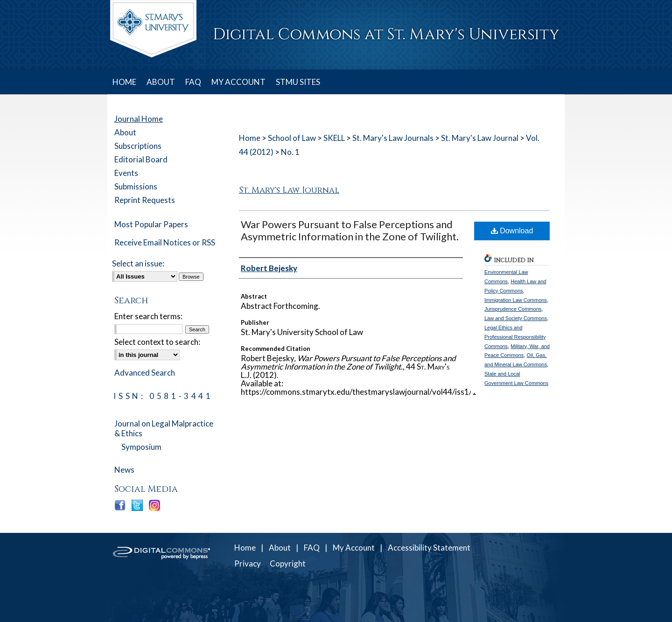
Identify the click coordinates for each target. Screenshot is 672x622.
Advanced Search (145, 373)
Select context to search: (157, 342)
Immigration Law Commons (516, 300)
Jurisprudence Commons (513, 309)
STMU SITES (298, 82)
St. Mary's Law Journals (393, 138)
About (125, 132)
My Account (354, 548)
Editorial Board (141, 159)
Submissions (136, 186)
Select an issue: (138, 263)
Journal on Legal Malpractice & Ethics (164, 428)
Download (512, 231)
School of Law (292, 138)
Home (250, 138)
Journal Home (139, 119)
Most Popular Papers (151, 224)
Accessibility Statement (429, 548)
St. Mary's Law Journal (480, 138)
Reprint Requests (145, 200)
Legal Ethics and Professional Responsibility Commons (515, 337)
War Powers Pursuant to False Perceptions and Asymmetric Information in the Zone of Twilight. (350, 230)
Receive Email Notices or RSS (165, 242)
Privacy (248, 563)
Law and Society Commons (516, 318)
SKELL (334, 138)
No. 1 (290, 152)
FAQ (312, 548)
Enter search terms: (148, 316)
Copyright (288, 563)
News (124, 470)
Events (126, 173)
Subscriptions (138, 146)
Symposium (141, 447)
